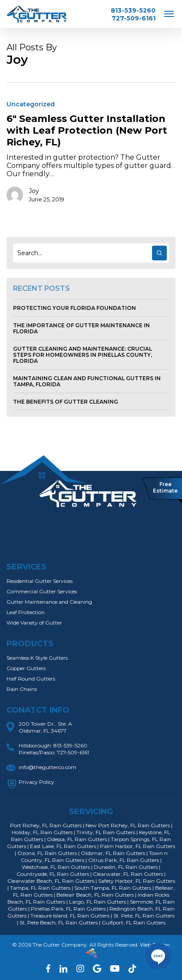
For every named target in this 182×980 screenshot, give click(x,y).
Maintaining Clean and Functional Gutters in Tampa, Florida (87, 381)
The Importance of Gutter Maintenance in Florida (81, 328)
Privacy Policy (36, 782)
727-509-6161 (134, 18)
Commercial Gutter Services (42, 591)
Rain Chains (22, 689)
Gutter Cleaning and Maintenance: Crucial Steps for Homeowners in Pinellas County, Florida (83, 355)
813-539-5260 (133, 10)
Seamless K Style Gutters (37, 658)
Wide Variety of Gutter (34, 623)
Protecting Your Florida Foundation (74, 308)
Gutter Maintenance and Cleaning (49, 602)
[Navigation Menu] (169, 13)
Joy (34, 191)
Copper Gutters (26, 668)
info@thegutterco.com (48, 767)
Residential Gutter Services (40, 581)
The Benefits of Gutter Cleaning (66, 402)
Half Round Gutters (31, 679)
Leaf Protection (26, 612)
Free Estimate (165, 487)
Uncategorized (31, 104)
